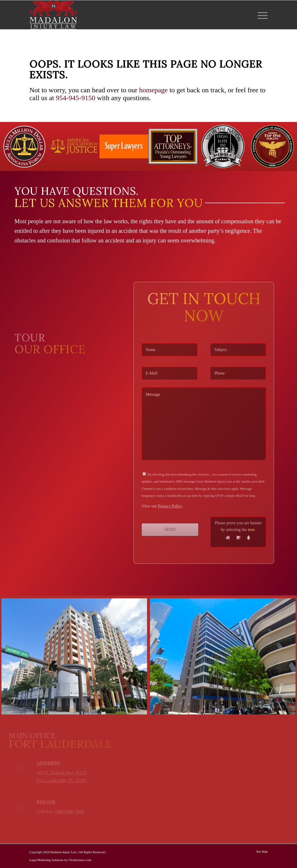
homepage (154, 90)
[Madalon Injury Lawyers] (53, 15)
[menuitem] (261, 15)
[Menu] (261, 15)
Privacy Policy (176, 490)
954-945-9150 (76, 98)
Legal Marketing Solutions (46, 860)
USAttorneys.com (80, 860)
